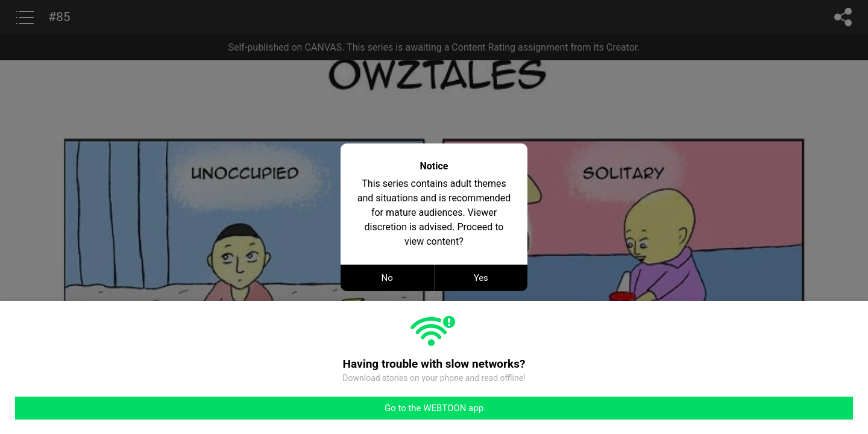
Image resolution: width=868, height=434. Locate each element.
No (387, 278)
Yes (481, 278)
